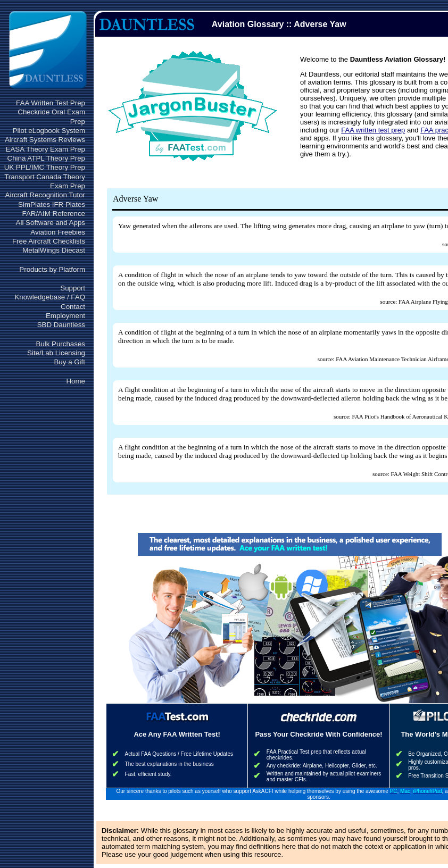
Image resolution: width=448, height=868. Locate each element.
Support (73, 288)
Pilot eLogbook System (49, 131)
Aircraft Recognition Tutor (45, 195)
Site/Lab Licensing (56, 353)
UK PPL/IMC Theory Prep (45, 167)
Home (76, 381)
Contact (73, 307)
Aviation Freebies (58, 232)
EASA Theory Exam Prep (45, 149)
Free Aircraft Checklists (49, 241)
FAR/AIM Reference (53, 214)
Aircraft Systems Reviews (45, 140)
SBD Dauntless (61, 325)
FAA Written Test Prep (51, 103)
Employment (65, 316)
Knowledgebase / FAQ (50, 297)
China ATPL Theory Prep (46, 158)
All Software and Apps (51, 223)
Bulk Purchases (60, 344)
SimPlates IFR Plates (52, 205)
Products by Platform (52, 269)
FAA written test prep (373, 130)
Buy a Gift (69, 362)
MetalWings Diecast (54, 250)
